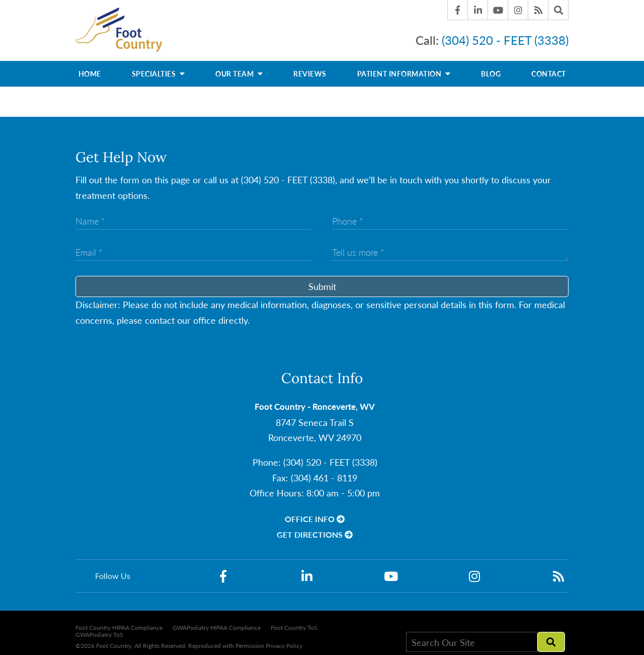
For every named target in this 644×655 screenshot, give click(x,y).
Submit (322, 281)
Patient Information (404, 68)
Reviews (310, 69)
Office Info (315, 514)
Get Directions (315, 530)
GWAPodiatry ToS (99, 630)
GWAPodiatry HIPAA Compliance (217, 623)
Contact (549, 69)
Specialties (158, 68)
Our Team (239, 68)
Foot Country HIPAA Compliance (119, 623)
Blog (491, 69)
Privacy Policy (284, 641)
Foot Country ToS (294, 623)
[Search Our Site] (472, 637)
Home (90, 69)
